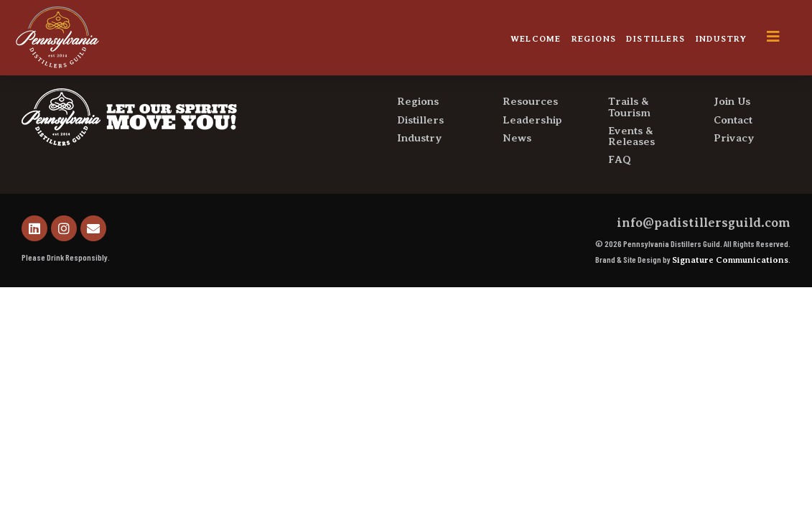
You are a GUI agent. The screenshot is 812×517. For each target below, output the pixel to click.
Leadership (532, 152)
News (517, 170)
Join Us (732, 134)
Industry (721, 39)
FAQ (620, 192)
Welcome (536, 39)
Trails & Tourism (629, 140)
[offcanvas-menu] (784, 37)
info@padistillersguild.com (704, 255)
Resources (530, 134)
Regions (594, 39)
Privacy (734, 170)
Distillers (655, 39)
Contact (733, 152)
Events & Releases (631, 168)
